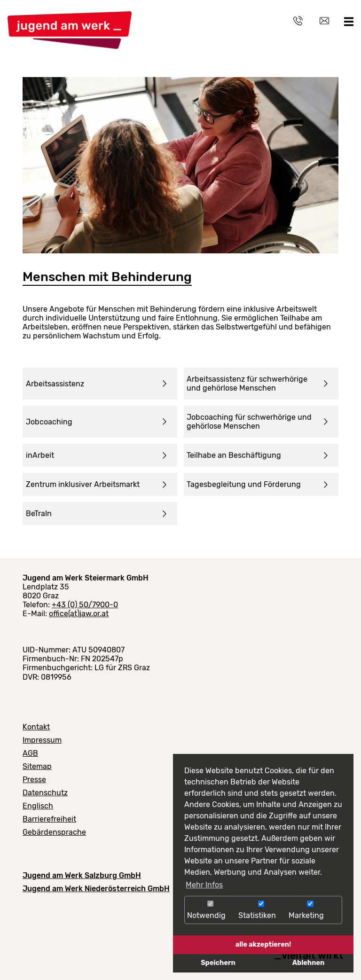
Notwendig (210, 910)
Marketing (310, 910)
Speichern (218, 963)
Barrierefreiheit (49, 819)
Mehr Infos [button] (204, 885)
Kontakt (36, 727)
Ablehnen (308, 963)
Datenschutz (45, 793)
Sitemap (37, 766)
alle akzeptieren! (263, 945)
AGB (30, 753)
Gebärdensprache (54, 832)
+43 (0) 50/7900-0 (85, 605)
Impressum (42, 740)
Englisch (38, 806)
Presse (34, 780)
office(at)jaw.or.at (79, 614)
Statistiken (261, 910)
